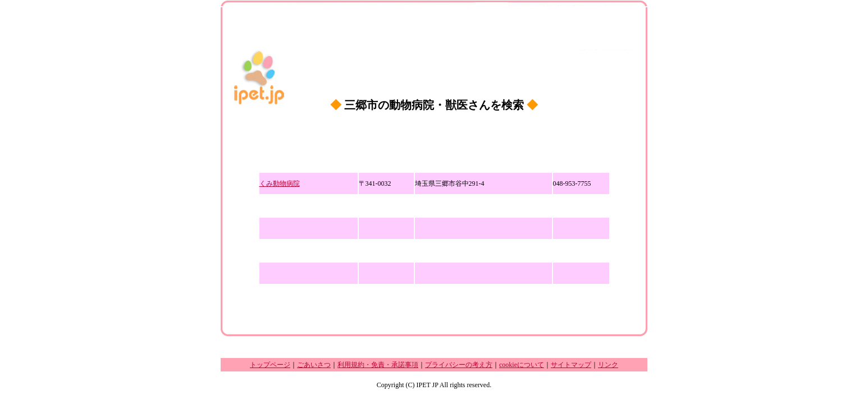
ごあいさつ (314, 365)
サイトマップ (571, 365)
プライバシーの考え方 (459, 365)
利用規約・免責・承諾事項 (378, 365)
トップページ (270, 365)
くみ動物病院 (280, 183)
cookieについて (522, 365)
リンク (608, 365)
